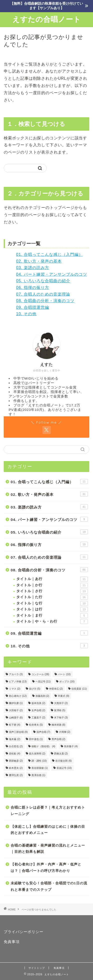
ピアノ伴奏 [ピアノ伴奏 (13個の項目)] (18, 682)
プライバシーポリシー (24, 932)
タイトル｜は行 (52, 609)
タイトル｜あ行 (52, 579)
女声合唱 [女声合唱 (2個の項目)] (38, 710)
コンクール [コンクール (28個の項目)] (40, 674)
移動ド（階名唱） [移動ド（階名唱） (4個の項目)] (43, 746)
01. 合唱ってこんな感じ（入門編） (49, 255)
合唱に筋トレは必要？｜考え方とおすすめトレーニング (48, 811)
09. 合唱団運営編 (33, 307)
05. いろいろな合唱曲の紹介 (43, 281)
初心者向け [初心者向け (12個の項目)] (18, 696)
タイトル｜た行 (52, 597)
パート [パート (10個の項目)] (64, 674)
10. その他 (26, 314)
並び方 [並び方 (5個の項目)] (35, 689)
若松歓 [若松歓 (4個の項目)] (15, 754)
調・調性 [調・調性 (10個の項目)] (39, 761)
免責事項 (12, 942)
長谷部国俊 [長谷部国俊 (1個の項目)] (40, 768)
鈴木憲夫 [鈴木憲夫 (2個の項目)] (16, 768)
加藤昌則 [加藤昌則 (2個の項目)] (42, 696)
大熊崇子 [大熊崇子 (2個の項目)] (61, 703)
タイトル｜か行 (52, 585)
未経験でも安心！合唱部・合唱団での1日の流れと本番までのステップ (49, 886)
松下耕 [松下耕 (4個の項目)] (15, 725)
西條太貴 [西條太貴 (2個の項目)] (61, 754)
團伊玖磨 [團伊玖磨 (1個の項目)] (16, 703)
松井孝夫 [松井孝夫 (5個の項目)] (36, 725)
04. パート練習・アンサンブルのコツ (52, 274)
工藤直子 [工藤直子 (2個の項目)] (38, 718)
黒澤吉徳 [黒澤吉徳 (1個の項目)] (38, 775)
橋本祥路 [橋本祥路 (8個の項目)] (59, 725)
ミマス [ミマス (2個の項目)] (15, 689)
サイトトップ (37, 968)
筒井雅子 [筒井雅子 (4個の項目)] (71, 746)
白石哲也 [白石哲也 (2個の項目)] (16, 746)
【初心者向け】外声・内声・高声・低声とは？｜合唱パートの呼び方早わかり (46, 868)
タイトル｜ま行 (52, 616)
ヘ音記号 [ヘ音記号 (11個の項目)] (43, 682)
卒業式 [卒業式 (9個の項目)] (63, 696)
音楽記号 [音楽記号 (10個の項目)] (64, 768)
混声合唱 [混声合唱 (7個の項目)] (43, 732)
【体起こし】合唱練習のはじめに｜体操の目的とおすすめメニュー (48, 830)
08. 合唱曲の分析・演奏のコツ (45, 301)
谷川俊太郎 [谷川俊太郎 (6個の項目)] (63, 761)
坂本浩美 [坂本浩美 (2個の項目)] (38, 703)
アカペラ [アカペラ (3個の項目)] (16, 674)
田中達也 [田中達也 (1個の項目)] (36, 739)
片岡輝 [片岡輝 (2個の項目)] (65, 732)
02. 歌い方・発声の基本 (39, 261)
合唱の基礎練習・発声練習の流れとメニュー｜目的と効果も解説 (48, 849)
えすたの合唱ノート (47, 19)
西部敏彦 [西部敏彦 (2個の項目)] (16, 761)
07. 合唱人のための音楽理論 (43, 294)
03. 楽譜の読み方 (33, 268)
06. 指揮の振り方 (33, 288)
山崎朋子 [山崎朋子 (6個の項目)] (16, 718)
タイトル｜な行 (52, 603)
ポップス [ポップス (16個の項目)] (67, 682)
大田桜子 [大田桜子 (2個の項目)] (16, 710)
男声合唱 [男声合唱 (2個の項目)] (59, 739)
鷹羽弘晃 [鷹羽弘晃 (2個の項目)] (16, 775)
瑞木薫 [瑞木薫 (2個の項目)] (15, 739)
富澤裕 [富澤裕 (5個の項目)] (60, 710)
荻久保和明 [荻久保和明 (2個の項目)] (37, 754)
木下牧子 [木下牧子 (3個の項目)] (61, 718)
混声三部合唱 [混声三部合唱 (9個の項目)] (18, 732)
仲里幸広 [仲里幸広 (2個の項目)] (56, 689)
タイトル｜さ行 (52, 591)
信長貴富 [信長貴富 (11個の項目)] (79, 689)
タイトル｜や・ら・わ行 (52, 622)
